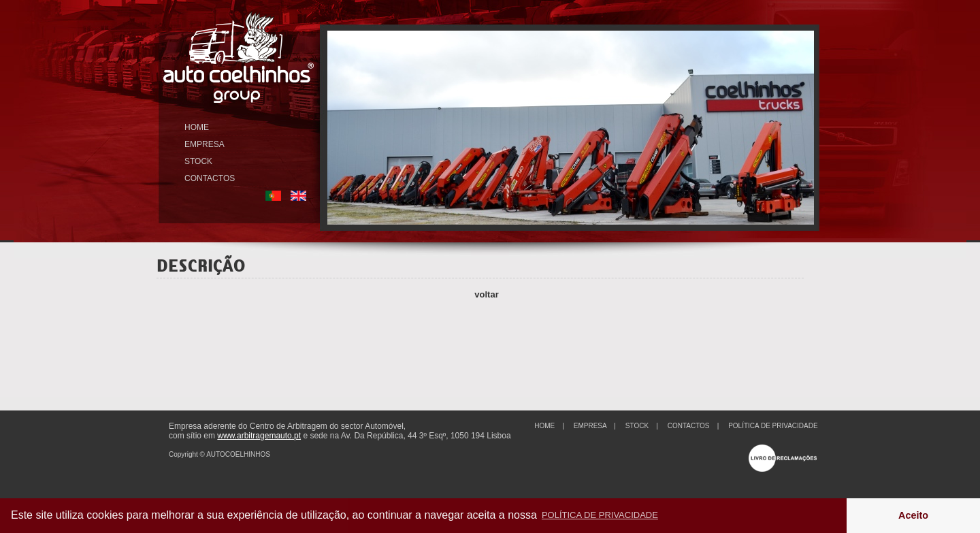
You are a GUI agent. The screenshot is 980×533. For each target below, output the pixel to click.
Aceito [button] (913, 515)
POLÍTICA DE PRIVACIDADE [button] (600, 515)
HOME (197, 127)
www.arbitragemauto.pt (259, 436)
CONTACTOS (210, 178)
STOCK (198, 161)
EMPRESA (205, 144)
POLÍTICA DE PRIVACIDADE (773, 426)
